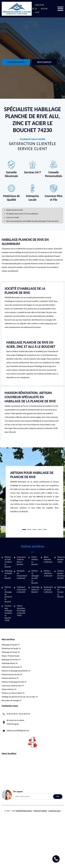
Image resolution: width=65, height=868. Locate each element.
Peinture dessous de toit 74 (12, 674)
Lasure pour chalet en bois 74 (13, 686)
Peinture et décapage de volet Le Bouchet (35, 577)
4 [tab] (40, 529)
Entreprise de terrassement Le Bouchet (22, 574)
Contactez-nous (55, 811)
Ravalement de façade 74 (11, 648)
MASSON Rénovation (24, 811)
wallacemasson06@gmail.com (18, 731)
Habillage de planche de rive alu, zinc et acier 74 (20, 697)
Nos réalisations (16, 62)
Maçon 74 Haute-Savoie (11, 656)
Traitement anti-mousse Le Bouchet (22, 590)
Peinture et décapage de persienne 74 (16, 671)
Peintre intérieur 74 (9, 689)
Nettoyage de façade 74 (11, 645)
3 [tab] (35, 529)
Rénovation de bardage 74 (12, 700)
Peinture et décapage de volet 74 (14, 682)
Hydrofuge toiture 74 (10, 663)
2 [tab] (29, 529)
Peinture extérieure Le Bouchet (48, 573)
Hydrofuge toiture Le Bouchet (35, 590)
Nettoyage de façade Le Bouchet (8, 574)
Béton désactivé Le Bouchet (48, 559)
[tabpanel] (34, 493)
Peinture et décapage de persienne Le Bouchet (8, 594)
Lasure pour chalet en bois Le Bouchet (21, 561)
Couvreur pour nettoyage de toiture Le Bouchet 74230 (8, 613)
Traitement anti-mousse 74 (12, 667)
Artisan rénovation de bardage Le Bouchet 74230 (21, 611)
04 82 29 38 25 (12, 714)
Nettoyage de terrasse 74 (11, 660)
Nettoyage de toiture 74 (11, 652)
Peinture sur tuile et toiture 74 (13, 693)
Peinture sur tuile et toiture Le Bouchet (8, 562)
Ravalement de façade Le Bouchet (48, 590)
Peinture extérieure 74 (10, 678)
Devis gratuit (44, 62)
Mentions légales (40, 811)
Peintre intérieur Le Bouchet (35, 561)
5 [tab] (45, 529)
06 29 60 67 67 (25, 714)
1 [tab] (24, 529)
